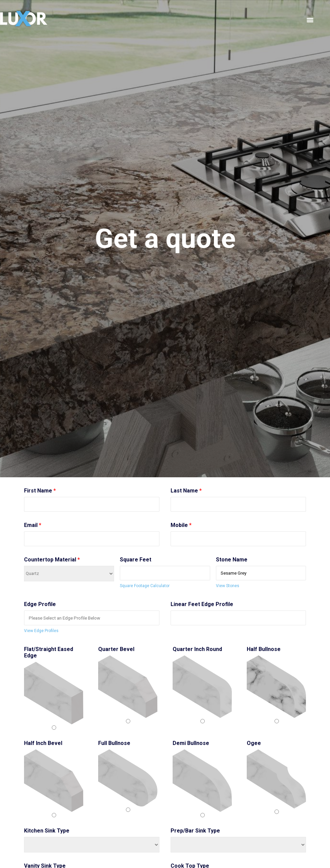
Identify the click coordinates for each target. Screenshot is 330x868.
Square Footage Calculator (145, 586)
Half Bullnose (264, 649)
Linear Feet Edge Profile (202, 604)
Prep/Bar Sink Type (195, 831)
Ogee (254, 743)
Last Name (186, 491)
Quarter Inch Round (197, 649)
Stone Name (232, 560)
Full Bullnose (114, 743)
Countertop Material (52, 560)
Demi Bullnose (191, 743)
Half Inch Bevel (43, 743)
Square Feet (136, 560)
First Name (40, 491)
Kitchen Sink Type (47, 831)
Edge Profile (40, 604)
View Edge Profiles (41, 631)
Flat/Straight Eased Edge (49, 652)
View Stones (228, 586)
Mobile (181, 525)
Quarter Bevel (116, 649)
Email (33, 525)
